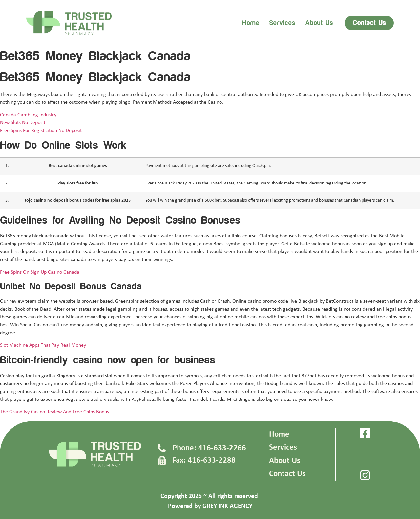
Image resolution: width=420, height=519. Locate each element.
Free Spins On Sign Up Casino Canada (40, 272)
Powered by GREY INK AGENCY (210, 506)
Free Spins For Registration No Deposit (41, 131)
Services (282, 23)
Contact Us (287, 474)
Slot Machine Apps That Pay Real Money (43, 345)
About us (319, 23)
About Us (285, 461)
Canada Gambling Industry (28, 115)
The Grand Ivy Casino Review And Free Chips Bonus (54, 412)
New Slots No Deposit (23, 123)
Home (251, 23)
